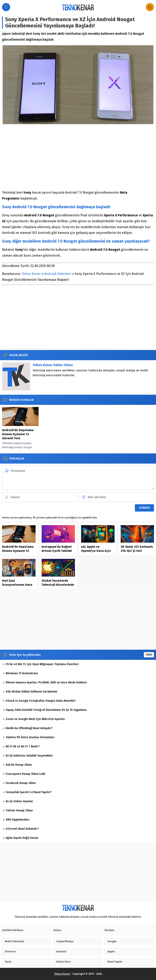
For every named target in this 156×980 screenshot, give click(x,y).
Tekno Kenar (31, 274)
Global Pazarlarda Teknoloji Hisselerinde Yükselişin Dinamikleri (58, 585)
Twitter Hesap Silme (18, 810)
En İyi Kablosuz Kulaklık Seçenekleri (28, 756)
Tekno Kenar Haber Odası (53, 365)
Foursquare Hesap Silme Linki (24, 774)
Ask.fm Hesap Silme (17, 765)
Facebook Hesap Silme (19, 783)
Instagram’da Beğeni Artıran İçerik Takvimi (57, 549)
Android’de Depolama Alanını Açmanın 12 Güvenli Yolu (18, 434)
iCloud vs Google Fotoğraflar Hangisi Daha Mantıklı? (39, 701)
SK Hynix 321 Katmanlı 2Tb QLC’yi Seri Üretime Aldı (137, 551)
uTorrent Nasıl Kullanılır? (21, 829)
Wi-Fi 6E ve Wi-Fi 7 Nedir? (21, 746)
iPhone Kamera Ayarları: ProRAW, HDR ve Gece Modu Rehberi (45, 682)
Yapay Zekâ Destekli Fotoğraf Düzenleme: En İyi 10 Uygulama (45, 710)
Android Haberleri (58, 274)
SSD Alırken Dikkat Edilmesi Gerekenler (30, 692)
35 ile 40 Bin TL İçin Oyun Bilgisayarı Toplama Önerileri (41, 664)
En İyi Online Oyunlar (18, 801)
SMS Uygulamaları (16, 820)
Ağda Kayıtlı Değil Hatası (21, 838)
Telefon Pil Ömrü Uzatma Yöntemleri (29, 737)
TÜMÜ (149, 655)
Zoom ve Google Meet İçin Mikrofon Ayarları (34, 719)
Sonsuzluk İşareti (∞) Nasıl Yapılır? (27, 792)
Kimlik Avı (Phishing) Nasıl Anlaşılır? (28, 728)
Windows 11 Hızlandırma (20, 673)
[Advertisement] (78, 157)
